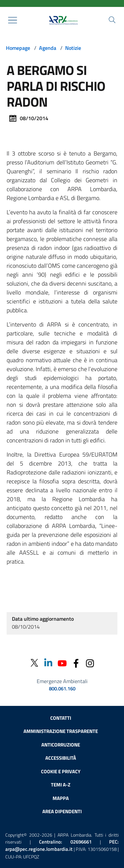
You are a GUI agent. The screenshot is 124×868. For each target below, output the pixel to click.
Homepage (18, 48)
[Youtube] (62, 663)
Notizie (73, 48)
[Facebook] (76, 663)
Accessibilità (61, 758)
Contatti (61, 718)
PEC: (62, 846)
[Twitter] (34, 663)
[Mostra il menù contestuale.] (13, 20)
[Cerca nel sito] (112, 20)
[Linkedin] (48, 663)
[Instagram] (90, 663)
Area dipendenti (62, 811)
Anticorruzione (61, 745)
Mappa (61, 798)
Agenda (48, 48)
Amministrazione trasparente (61, 731)
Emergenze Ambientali (62, 681)
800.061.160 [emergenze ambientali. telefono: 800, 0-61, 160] (62, 689)
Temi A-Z (61, 785)
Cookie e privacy (61, 771)
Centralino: (65, 842)
